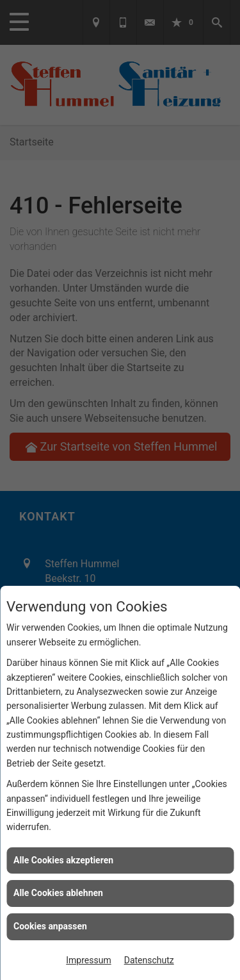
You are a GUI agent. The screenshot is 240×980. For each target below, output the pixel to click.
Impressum (88, 960)
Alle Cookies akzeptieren (63, 860)
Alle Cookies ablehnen (58, 893)
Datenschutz (149, 960)
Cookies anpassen (50, 926)
